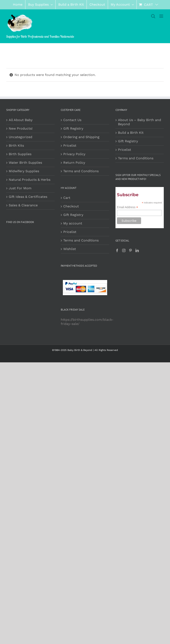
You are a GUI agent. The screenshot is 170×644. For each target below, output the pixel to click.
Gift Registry (73, 128)
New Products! (21, 128)
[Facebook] (117, 250)
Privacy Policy (74, 154)
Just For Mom (20, 188)
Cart (67, 198)
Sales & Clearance (23, 205)
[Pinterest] (130, 250)
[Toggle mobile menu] (162, 16)
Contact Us (72, 120)
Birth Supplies (20, 154)
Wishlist (70, 249)
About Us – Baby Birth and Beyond (140, 122)
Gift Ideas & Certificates (28, 197)
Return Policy (74, 163)
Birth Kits (16, 146)
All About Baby (21, 120)
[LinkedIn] (137, 250)
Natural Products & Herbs (30, 180)
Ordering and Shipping (81, 137)
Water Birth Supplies (25, 163)
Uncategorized (20, 137)
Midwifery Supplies (24, 171)
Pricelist (70, 146)
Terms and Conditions (81, 171)
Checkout (71, 206)
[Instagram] (124, 250)
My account (73, 223)
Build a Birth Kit (131, 133)
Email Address (128, 207)
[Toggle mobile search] (153, 16)
